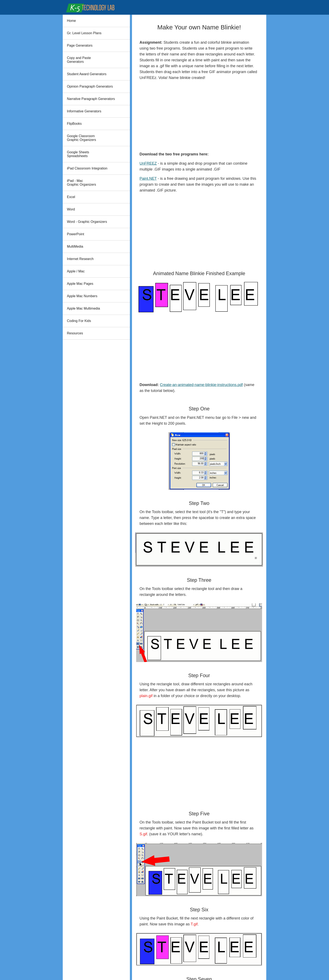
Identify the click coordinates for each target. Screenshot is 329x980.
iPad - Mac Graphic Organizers (82, 183)
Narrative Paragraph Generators (91, 99)
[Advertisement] (199, 116)
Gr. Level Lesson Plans (84, 33)
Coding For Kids (79, 321)
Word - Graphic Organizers (87, 222)
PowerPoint (76, 234)
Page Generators (80, 45)
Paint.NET (148, 179)
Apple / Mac (76, 271)
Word (71, 209)
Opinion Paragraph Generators (90, 86)
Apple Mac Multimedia (83, 308)
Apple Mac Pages (80, 284)
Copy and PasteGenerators (79, 60)
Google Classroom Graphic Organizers (82, 138)
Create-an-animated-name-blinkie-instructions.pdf (201, 385)
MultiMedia (75, 246)
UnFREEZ (148, 163)
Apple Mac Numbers (82, 296)
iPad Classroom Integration (87, 168)
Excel (71, 197)
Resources (75, 333)
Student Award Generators (87, 74)
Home (71, 21)
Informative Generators (84, 111)
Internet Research (80, 259)
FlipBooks (74, 124)
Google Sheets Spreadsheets (78, 154)
